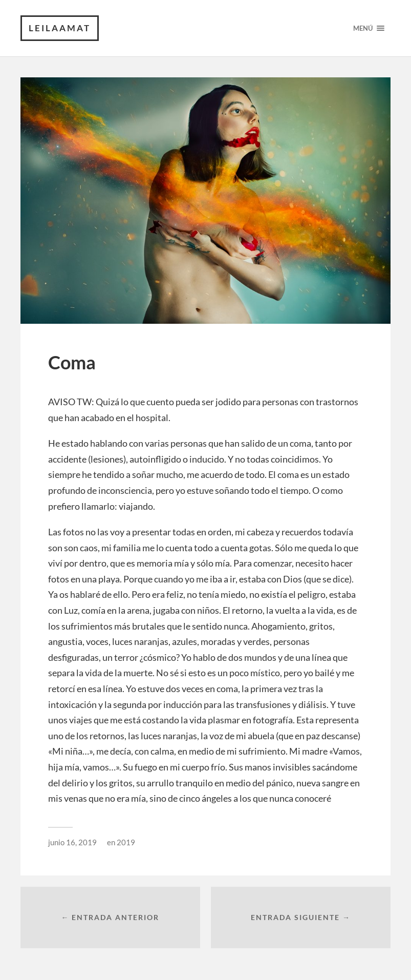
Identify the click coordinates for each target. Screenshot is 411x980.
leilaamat (60, 28)
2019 (126, 842)
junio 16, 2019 (72, 842)
